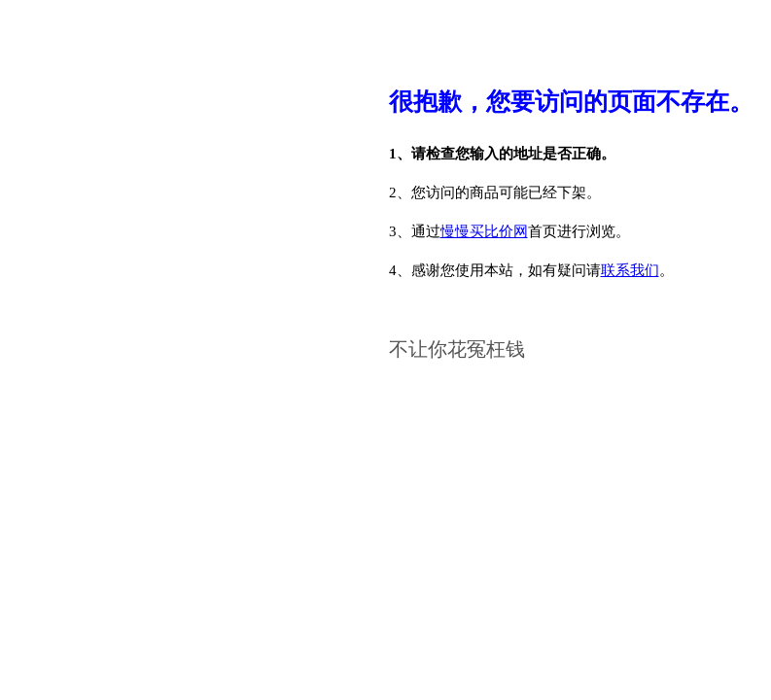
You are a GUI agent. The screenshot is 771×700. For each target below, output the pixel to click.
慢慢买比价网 (484, 231)
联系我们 (630, 270)
